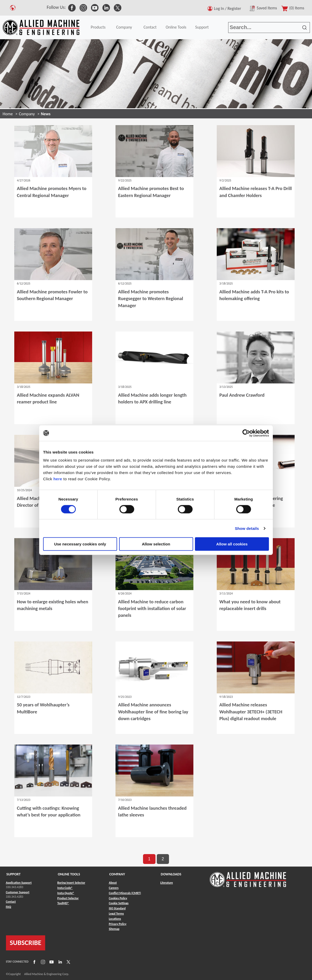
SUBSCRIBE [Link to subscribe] (26, 943)
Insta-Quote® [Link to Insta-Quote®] (66, 893)
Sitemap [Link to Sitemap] (114, 929)
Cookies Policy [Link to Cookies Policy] (118, 898)
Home (8, 114)
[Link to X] (68, 962)
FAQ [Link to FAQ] (9, 907)
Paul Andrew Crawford (242, 395)
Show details (247, 528)
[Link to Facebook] (34, 962)
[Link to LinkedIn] (59, 962)
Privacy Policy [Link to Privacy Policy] (118, 924)
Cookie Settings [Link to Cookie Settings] (119, 903)
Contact (150, 27)
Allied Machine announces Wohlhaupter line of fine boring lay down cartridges (153, 711)
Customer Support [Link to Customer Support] (18, 892)
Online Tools (176, 27)
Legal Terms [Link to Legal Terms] (116, 914)
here (58, 479)
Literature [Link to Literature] (167, 883)
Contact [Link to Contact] (11, 902)
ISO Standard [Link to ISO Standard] (117, 908)
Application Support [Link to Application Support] (19, 883)
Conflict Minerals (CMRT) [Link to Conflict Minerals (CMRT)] (125, 893)
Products (98, 27)
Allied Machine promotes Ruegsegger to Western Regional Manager (151, 298)
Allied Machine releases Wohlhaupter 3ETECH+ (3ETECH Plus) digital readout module (251, 711)
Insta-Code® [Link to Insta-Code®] (65, 888)
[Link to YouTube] (51, 962)
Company (124, 27)
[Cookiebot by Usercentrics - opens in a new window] (246, 433)
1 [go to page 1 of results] (149, 859)
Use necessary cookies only (80, 544)
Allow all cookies (232, 544)
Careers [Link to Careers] (114, 888)
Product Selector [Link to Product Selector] (68, 898)
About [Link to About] (113, 883)
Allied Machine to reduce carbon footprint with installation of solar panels (152, 608)
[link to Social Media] (72, 7)
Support (202, 27)
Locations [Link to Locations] (115, 919)
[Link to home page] (41, 27)
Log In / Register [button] (228, 8)
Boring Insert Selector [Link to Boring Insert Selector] (71, 883)
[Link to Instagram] (42, 962)
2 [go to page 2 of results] (163, 859)
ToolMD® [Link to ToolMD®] (63, 903)
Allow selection (156, 544)
